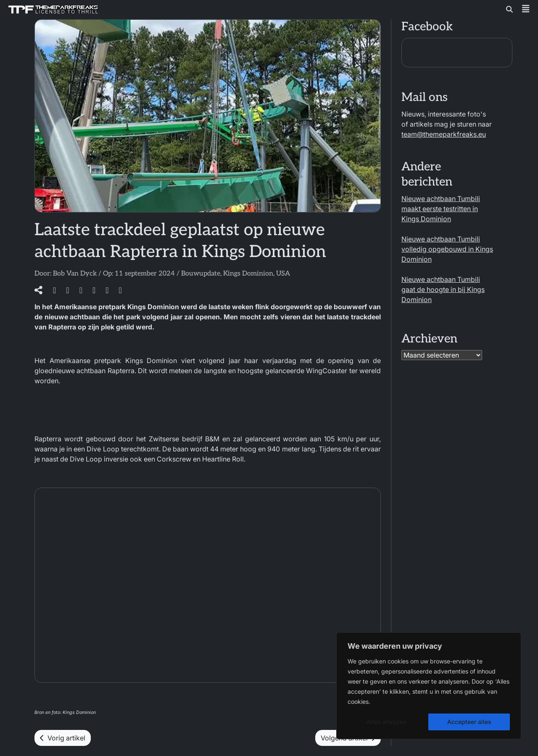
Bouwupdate (201, 274)
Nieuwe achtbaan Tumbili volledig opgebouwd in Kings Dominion (447, 249)
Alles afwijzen (386, 722)
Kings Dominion (248, 274)
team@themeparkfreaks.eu (444, 134)
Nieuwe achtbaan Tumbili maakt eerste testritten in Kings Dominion (441, 209)
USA (283, 274)
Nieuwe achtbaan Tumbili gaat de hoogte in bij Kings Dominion (443, 289)
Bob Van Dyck (75, 274)
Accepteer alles (469, 722)
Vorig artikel (63, 738)
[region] (429, 686)
